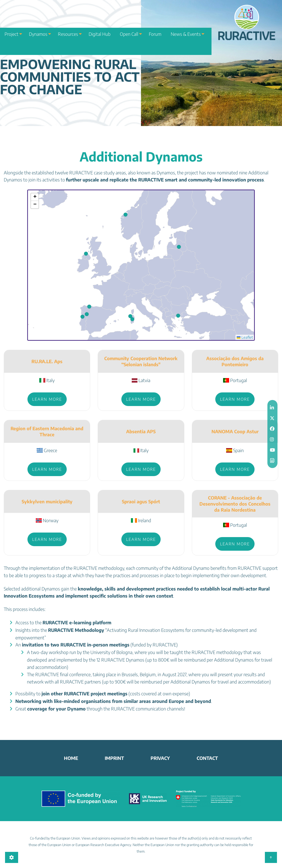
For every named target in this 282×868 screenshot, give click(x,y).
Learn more (47, 399)
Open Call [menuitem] (125, 27)
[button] (132, 319)
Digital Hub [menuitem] (100, 27)
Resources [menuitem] (67, 27)
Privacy (160, 758)
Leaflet (245, 337)
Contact (207, 758)
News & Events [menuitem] (179, 27)
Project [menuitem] (10, 27)
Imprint (114, 758)
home (71, 758)
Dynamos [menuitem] (37, 27)
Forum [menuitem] (152, 27)
